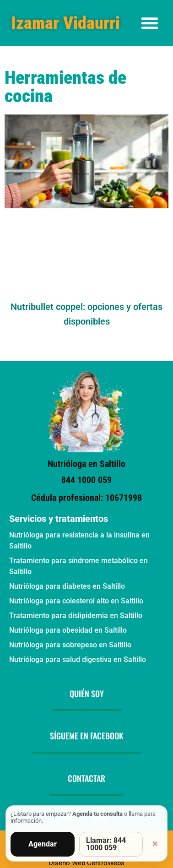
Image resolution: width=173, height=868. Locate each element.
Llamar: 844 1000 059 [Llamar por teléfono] (106, 844)
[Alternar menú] (150, 23)
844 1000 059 (86, 480)
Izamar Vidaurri (65, 23)
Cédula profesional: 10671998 (86, 498)
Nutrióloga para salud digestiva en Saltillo (78, 659)
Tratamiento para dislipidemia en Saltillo (76, 616)
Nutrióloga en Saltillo (86, 464)
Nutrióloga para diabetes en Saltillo (67, 586)
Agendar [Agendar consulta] (43, 844)
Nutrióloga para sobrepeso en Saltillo (70, 645)
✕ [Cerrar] (155, 844)
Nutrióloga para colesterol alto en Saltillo (76, 601)
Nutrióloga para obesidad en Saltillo (68, 630)
